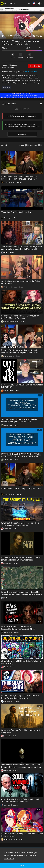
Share (13, 56)
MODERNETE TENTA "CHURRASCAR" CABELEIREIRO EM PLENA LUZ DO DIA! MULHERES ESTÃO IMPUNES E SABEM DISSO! (21, 629)
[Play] (3, 36)
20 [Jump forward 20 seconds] (30, 36)
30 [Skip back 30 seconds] (26, 36)
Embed (21, 56)
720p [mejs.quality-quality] (38, 36)
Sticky (22, 145)
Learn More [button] (9, 859)
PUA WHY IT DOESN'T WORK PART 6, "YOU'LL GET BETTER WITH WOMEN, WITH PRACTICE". (21, 455)
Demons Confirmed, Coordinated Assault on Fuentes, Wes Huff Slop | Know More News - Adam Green (21, 353)
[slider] (13, 36)
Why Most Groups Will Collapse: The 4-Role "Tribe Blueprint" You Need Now (20, 524)
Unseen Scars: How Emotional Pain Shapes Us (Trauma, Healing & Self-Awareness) (21, 559)
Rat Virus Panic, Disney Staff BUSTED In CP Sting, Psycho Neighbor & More (20, 697)
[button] (34, 3)
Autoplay (34, 145)
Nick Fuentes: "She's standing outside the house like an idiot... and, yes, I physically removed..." (19, 179)
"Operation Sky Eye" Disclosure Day (16, 212)
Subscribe (35, 66)
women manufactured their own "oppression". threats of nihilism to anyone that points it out (21, 766)
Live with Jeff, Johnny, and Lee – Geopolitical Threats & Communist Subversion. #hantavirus (22, 593)
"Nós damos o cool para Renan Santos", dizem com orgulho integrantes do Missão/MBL (21, 248)
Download (30, 56)
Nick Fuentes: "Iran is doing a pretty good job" (21, 488)
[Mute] (34, 36)
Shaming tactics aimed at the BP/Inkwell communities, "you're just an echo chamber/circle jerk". (19, 422)
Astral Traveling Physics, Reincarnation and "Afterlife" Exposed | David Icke (20, 800)
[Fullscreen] (41, 36)
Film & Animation (31, 72)
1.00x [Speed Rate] (23, 36)
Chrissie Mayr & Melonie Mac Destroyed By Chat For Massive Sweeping (20, 317)
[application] (22, 26)
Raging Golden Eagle (10, 65)
